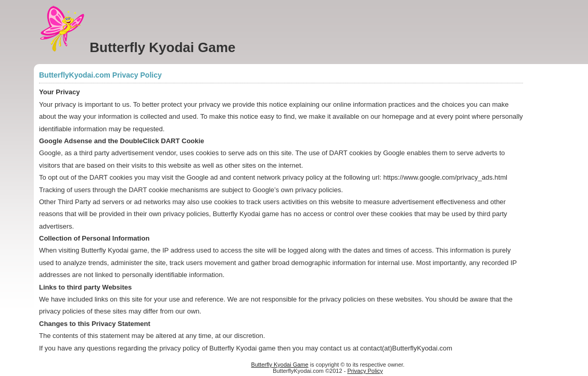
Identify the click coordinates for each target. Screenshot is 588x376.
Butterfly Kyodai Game (280, 365)
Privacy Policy (365, 371)
